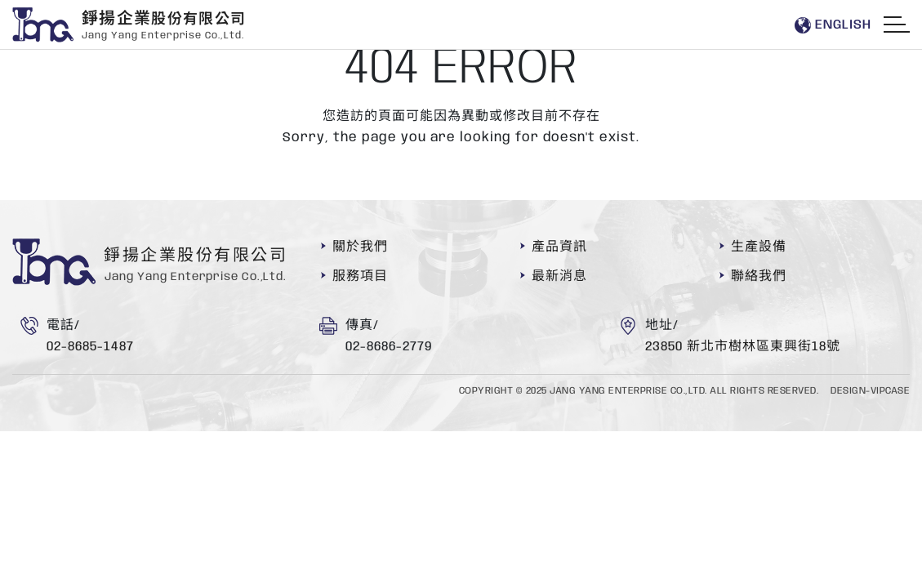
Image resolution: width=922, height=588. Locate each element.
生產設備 (759, 247)
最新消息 (559, 276)
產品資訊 (559, 247)
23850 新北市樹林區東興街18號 (743, 347)
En (833, 25)
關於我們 (360, 247)
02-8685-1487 (90, 347)
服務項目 (360, 276)
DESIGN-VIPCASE (870, 391)
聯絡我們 (759, 276)
